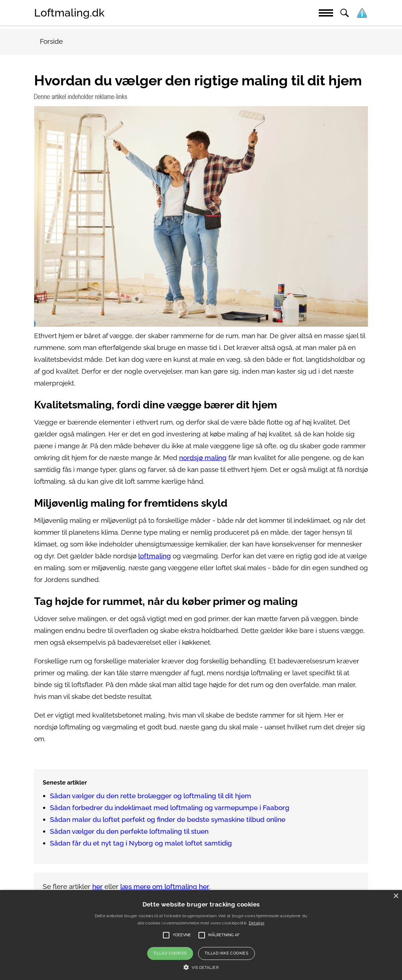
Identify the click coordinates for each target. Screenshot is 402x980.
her (97, 887)
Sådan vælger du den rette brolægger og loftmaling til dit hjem (151, 796)
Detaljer (257, 923)
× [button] (396, 896)
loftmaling (155, 556)
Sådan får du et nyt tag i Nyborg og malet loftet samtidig (141, 843)
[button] (201, 967)
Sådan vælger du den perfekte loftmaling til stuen (129, 831)
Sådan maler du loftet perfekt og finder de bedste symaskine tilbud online (168, 820)
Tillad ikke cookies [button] (227, 953)
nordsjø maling (203, 458)
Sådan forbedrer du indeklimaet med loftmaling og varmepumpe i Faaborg (170, 808)
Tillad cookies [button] (170, 953)
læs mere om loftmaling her (165, 887)
